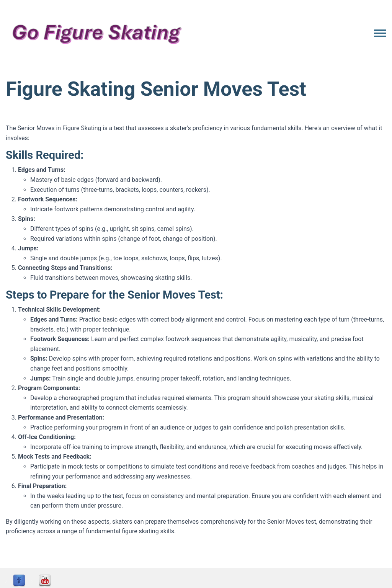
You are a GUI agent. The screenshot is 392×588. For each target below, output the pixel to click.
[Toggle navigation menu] (380, 34)
